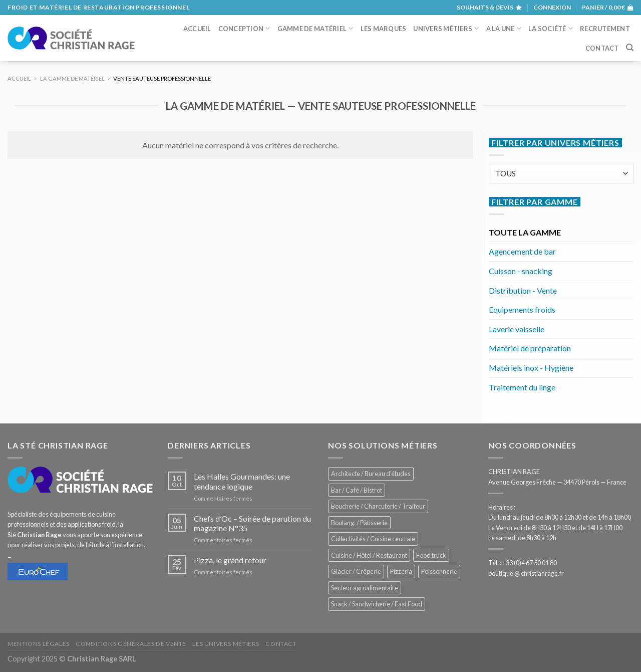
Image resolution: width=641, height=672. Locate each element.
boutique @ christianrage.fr (526, 573)
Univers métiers (446, 28)
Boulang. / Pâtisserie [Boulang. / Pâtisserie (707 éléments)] (359, 523)
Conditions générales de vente (131, 644)
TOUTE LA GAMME (525, 232)
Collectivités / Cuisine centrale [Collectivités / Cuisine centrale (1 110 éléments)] (373, 539)
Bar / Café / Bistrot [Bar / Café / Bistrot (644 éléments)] (357, 490)
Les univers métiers (226, 644)
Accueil (197, 29)
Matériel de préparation (530, 348)
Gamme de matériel (315, 28)
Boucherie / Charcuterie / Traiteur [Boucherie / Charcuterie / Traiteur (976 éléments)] (378, 506)
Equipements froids (522, 309)
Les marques (384, 29)
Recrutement (605, 29)
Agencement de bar (522, 251)
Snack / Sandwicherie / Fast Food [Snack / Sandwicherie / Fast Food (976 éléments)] (377, 604)
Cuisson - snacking (521, 271)
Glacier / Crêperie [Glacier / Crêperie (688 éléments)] (356, 571)
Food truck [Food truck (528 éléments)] (431, 555)
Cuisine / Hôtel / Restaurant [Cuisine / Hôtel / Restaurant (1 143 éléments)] (369, 555)
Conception (244, 28)
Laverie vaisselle (517, 329)
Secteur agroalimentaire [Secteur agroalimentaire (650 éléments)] (365, 588)
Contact (602, 48)
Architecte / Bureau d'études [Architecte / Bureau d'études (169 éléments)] (371, 474)
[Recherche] (630, 48)
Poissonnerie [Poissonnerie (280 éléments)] (439, 571)
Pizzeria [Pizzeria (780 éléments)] (401, 571)
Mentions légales (39, 644)
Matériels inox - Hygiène (531, 368)
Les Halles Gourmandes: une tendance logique (242, 481)
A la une (504, 28)
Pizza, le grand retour (230, 560)
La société (551, 28)
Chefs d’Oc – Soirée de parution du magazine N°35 (252, 523)
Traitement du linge (522, 387)
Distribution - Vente (523, 290)
